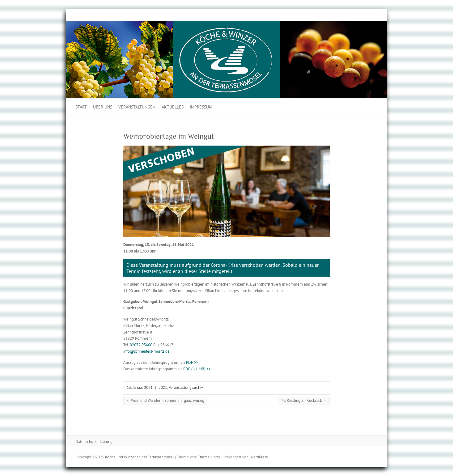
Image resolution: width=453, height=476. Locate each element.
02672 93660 (141, 345)
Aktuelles (173, 107)
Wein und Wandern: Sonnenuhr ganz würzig (165, 400)
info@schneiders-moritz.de (146, 351)
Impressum (201, 107)
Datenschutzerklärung (94, 442)
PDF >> (192, 362)
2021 (163, 387)
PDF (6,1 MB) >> (197, 369)
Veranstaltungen (137, 107)
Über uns (103, 107)
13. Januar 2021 (140, 387)
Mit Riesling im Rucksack (304, 400)
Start (81, 107)
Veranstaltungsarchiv (186, 387)
